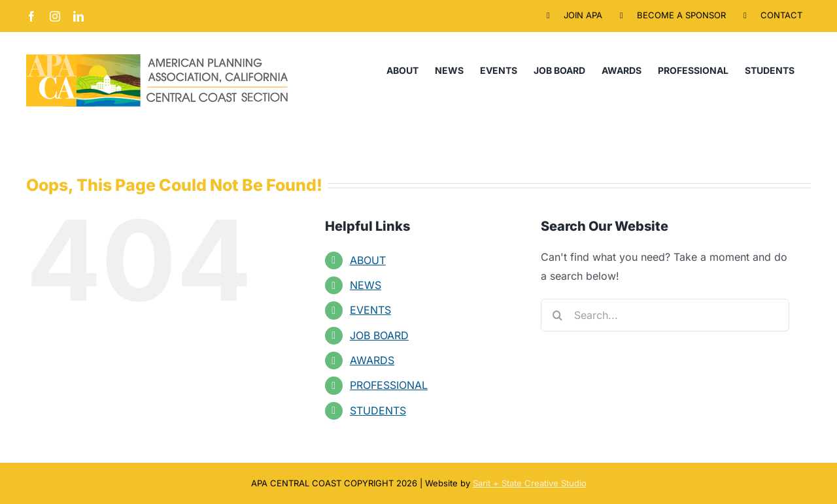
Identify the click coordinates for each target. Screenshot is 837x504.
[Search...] (665, 315)
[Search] (557, 315)
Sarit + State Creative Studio (530, 483)
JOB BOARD (379, 335)
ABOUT (368, 260)
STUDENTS (378, 411)
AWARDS (372, 360)
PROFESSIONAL (389, 385)
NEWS (366, 285)
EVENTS (370, 310)
